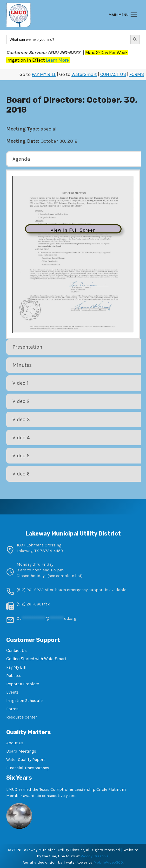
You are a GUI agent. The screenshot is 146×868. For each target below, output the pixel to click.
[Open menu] (123, 15)
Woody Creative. (95, 856)
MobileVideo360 (108, 862)
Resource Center (22, 717)
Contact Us (16, 651)
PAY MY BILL (44, 74)
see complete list (65, 576)
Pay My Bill (16, 667)
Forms (12, 709)
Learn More (58, 60)
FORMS (137, 74)
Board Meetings (21, 751)
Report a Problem (23, 684)
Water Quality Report (26, 759)
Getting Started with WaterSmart (36, 659)
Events (12, 692)
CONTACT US (113, 74)
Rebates (14, 676)
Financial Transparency (28, 768)
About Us (15, 743)
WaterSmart (84, 74)
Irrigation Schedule (24, 700)
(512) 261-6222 (30, 590)
